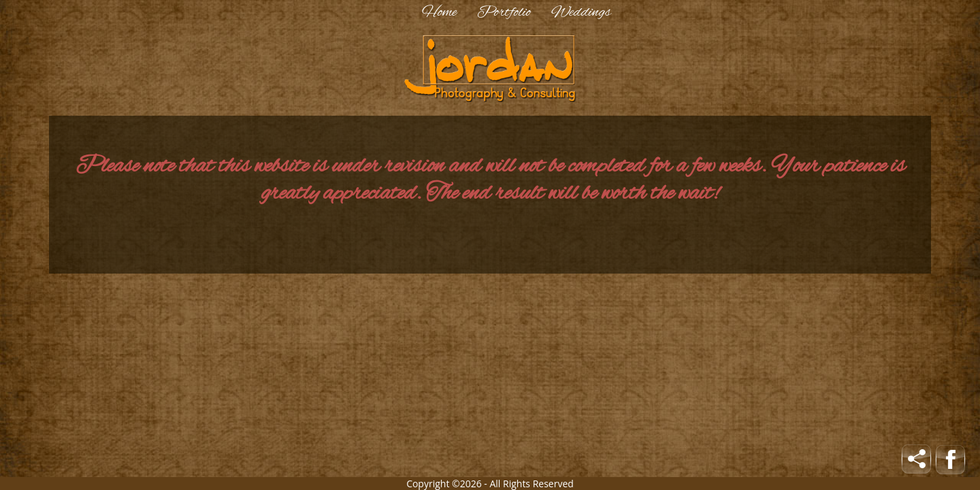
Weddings (581, 12)
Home (439, 12)
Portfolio (504, 12)
